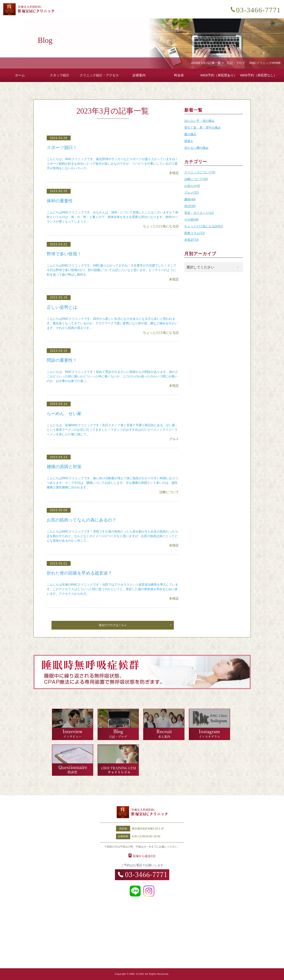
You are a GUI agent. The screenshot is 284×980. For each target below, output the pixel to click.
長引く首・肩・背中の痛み (203, 127)
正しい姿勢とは (63, 307)
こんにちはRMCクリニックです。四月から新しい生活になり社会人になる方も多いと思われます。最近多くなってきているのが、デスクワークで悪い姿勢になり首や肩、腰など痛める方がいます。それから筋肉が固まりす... (112, 323)
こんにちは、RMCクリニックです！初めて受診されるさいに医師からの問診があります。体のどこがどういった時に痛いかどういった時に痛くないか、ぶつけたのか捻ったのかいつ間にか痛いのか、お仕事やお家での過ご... (113, 376)
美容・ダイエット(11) (199, 213)
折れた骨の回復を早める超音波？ (81, 573)
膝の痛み (190, 134)
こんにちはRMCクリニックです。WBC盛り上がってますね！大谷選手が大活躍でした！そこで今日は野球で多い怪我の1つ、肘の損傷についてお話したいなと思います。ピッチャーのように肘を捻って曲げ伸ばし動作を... (112, 270)
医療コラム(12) (195, 233)
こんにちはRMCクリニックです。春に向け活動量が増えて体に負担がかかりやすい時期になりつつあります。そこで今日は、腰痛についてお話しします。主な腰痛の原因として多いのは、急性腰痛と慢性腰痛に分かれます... (113, 483)
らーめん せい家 (65, 414)
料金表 (179, 75)
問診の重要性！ (63, 360)
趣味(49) (190, 199)
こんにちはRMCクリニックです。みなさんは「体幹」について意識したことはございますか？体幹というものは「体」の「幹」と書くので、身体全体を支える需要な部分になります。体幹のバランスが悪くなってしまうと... (113, 217)
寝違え (189, 141)
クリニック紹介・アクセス (99, 75)
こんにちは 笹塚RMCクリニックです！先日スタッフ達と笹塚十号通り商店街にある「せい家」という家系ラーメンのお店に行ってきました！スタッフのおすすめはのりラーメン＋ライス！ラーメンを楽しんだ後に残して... (113, 430)
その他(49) (192, 219)
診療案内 (139, 75)
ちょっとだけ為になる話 (161, 226)
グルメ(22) (192, 193)
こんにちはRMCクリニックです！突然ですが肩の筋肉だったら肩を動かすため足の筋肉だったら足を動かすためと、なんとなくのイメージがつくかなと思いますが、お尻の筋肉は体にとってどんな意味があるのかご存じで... (113, 536)
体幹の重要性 (60, 201)
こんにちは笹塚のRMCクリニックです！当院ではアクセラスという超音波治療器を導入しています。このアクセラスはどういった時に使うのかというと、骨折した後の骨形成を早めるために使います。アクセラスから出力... (113, 589)
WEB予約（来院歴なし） (258, 75)
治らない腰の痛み (196, 148)
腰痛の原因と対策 (65, 467)
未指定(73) (192, 240)
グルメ (174, 439)
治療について (169, 492)
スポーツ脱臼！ (63, 147)
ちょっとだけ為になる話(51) (204, 226)
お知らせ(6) (192, 186)
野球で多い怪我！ (65, 254)
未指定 (174, 173)
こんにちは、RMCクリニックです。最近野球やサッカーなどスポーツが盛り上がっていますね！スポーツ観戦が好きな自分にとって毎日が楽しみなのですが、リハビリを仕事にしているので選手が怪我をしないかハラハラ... (113, 164)
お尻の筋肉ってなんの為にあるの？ (83, 520)
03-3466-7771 (258, 10)
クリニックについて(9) (200, 172)
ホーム (20, 75)
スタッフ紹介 (60, 75)
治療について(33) (196, 179)
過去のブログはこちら (113, 625)
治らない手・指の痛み (199, 121)
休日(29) (190, 206)
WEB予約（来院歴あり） (219, 75)
